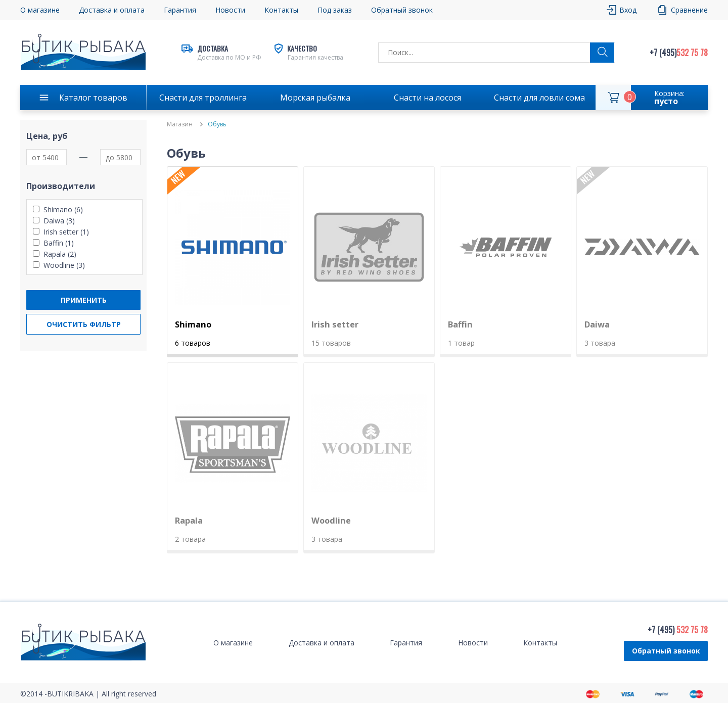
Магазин (180, 124)
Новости (230, 10)
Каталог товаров (93, 98)
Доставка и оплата (112, 10)
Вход (628, 10)
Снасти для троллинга (203, 98)
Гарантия (180, 10)
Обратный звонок (402, 10)
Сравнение (689, 10)
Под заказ (335, 10)
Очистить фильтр (84, 324)
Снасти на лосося (427, 98)
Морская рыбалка (315, 98)
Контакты (281, 10)
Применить (84, 300)
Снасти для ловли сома (539, 98)
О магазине (40, 10)
